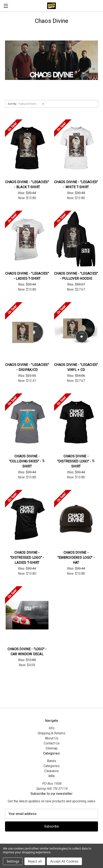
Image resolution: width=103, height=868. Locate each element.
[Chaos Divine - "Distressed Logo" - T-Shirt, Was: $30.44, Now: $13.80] (76, 422)
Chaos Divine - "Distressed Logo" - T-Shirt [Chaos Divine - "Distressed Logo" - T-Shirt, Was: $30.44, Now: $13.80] (76, 461)
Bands (52, 761)
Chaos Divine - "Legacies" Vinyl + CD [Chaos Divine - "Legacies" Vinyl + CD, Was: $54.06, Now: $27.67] (76, 367)
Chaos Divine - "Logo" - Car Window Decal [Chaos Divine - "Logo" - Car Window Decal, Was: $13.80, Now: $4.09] (27, 652)
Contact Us (52, 743)
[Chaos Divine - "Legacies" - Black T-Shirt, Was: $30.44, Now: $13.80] (27, 148)
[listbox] (32, 104)
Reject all (35, 861)
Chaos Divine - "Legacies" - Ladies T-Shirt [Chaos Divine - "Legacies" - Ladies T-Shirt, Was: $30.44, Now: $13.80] (27, 276)
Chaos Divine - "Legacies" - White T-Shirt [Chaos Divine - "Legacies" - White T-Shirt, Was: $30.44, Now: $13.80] (76, 185)
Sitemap (52, 748)
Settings (13, 861)
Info (52, 728)
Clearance (51, 771)
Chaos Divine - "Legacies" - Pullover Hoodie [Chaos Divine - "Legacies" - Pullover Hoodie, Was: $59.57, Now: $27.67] (76, 276)
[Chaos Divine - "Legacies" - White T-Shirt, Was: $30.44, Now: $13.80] (76, 148)
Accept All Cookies (64, 861)
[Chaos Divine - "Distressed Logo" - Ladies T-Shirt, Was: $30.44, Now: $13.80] (27, 519)
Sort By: (12, 104)
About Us (52, 738)
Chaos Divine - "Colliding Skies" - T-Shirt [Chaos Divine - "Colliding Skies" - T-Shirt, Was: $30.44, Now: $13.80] (27, 461)
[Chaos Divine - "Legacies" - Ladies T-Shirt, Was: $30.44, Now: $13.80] (27, 240)
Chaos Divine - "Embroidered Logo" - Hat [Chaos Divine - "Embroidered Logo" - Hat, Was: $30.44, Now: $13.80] (76, 558)
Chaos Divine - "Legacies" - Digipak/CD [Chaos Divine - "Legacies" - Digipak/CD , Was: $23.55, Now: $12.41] (27, 367)
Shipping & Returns (51, 733)
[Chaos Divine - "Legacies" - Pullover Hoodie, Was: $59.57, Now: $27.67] (76, 240)
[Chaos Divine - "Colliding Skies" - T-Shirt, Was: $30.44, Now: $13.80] (27, 422)
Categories (51, 766)
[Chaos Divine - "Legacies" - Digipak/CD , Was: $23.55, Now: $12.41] (27, 331)
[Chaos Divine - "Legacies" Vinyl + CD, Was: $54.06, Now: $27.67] (76, 331)
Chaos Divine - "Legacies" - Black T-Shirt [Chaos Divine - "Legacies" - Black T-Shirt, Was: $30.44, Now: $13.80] (27, 185)
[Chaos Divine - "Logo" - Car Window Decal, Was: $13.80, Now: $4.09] (27, 615)
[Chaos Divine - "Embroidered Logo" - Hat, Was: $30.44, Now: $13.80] (76, 519)
